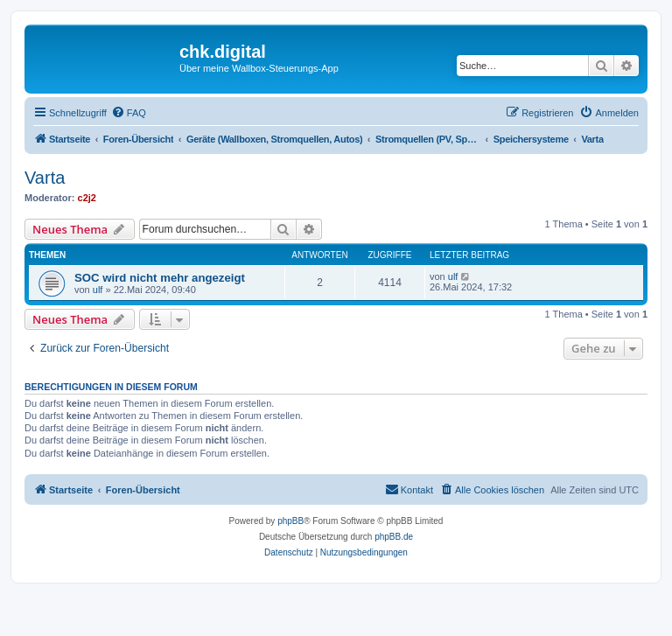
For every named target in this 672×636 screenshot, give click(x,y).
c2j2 (87, 198)
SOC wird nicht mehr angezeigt (160, 278)
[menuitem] (129, 113)
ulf (98, 290)
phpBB (290, 521)
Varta (45, 178)
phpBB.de (394, 537)
